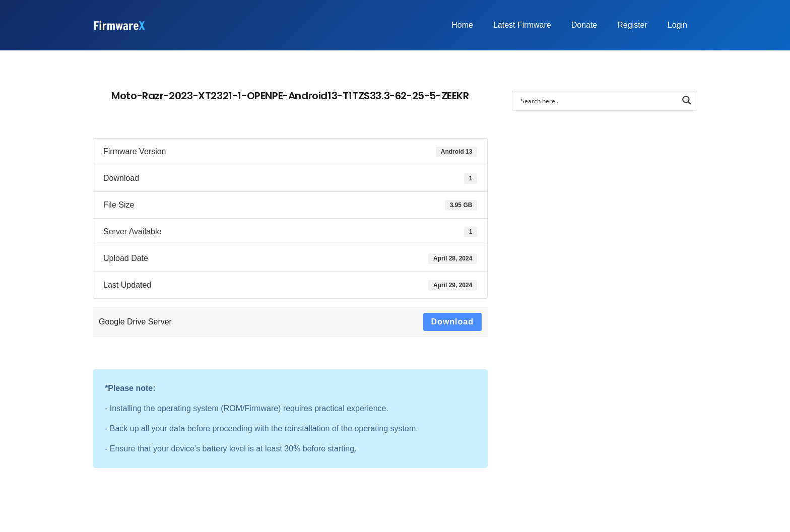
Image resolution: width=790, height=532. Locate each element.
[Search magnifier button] (687, 100)
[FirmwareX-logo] (119, 25)
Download (452, 322)
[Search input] (598, 100)
